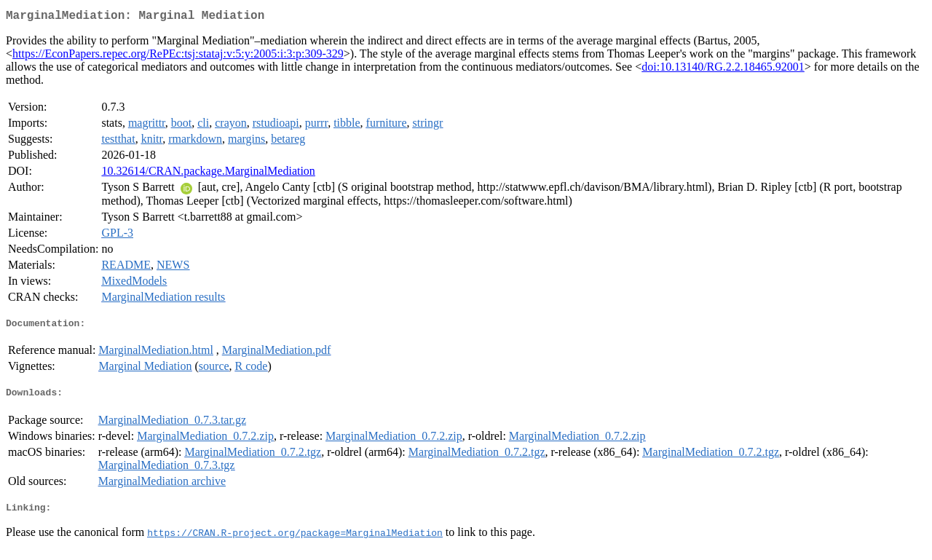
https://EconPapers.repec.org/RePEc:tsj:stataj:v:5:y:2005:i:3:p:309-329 (178, 56)
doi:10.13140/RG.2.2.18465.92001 (723, 70)
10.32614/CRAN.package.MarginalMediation (208, 174)
